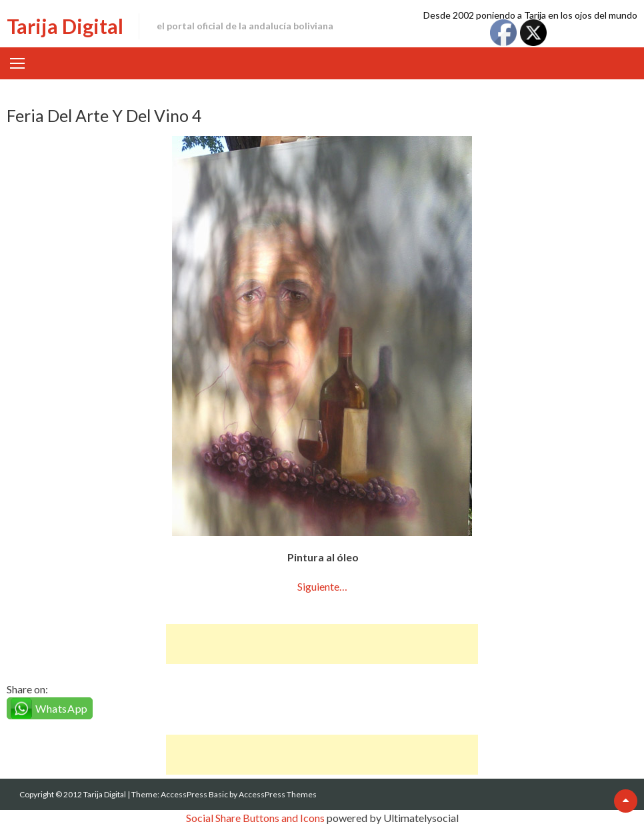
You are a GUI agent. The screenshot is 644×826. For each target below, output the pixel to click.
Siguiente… (322, 586)
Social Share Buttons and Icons (255, 818)
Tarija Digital (65, 26)
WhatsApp (62, 708)
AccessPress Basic (194, 794)
